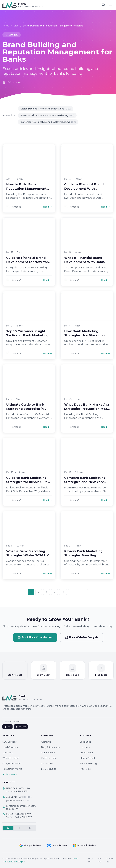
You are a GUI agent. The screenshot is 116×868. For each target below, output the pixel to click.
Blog (16, 26)
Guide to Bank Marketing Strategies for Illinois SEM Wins (27, 486)
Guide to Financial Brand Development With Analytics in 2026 (84, 192)
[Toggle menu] (111, 5)
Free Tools (85, 769)
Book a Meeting (88, 763)
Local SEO (8, 753)
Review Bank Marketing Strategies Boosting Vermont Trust (83, 559)
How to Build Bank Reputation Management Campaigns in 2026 (26, 192)
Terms (99, 860)
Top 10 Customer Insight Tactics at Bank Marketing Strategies (27, 339)
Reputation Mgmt (12, 769)
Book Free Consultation (35, 637)
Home (6, 26)
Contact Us (47, 763)
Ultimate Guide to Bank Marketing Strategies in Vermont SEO (25, 412)
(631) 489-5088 (18, 800)
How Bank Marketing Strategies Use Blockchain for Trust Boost (85, 339)
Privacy (91, 860)
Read (48, 211)
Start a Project (87, 758)
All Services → (10, 774)
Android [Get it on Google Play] (21, 727)
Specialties (85, 742)
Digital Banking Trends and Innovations (46, 109)
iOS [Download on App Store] (7, 727)
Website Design (11, 758)
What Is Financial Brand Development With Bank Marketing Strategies (84, 266)
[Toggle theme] (103, 5)
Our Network (48, 753)
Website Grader (49, 758)
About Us (46, 742)
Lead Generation (11, 747)
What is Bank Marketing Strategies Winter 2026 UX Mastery (27, 559)
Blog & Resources (51, 747)
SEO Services (9, 742)
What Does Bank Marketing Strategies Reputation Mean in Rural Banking (87, 412)
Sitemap (110, 860)
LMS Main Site (49, 769)
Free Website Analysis (82, 637)
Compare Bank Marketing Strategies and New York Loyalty (85, 486)
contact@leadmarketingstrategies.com (21, 807)
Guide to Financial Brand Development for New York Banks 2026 (28, 266)
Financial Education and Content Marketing (47, 115)
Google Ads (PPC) (12, 763)
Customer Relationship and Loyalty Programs (48, 122)
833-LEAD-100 (19, 797)
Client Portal (86, 753)
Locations (85, 747)
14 (63, 592)
